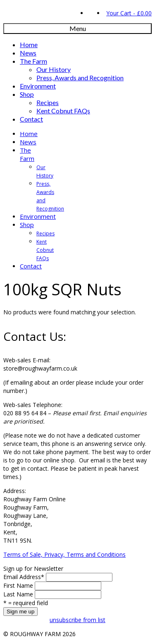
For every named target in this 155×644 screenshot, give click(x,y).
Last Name (18, 594)
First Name (18, 585)
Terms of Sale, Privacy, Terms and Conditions (64, 554)
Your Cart (128, 13)
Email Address (24, 577)
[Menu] (77, 29)
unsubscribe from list (77, 620)
